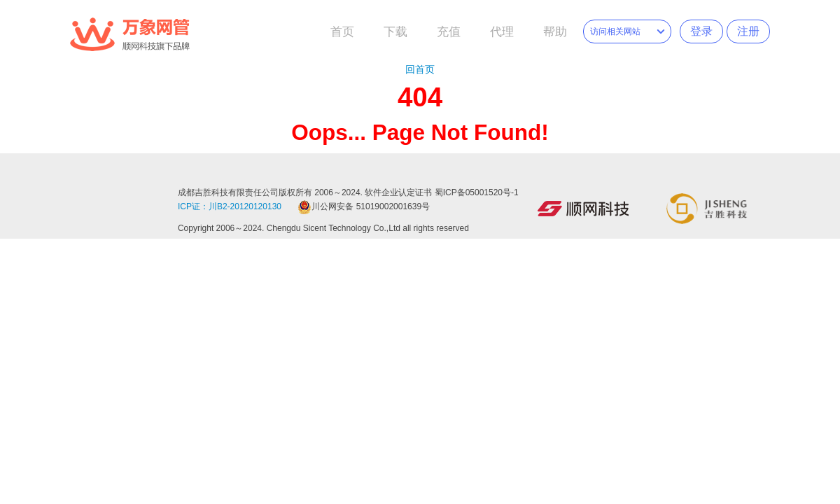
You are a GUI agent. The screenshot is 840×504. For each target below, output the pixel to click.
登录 (701, 31)
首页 (342, 32)
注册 (748, 31)
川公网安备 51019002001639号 (364, 206)
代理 (502, 32)
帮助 (555, 32)
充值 (449, 32)
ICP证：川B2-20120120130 (230, 206)
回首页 (420, 69)
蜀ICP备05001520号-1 (477, 192)
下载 (395, 32)
